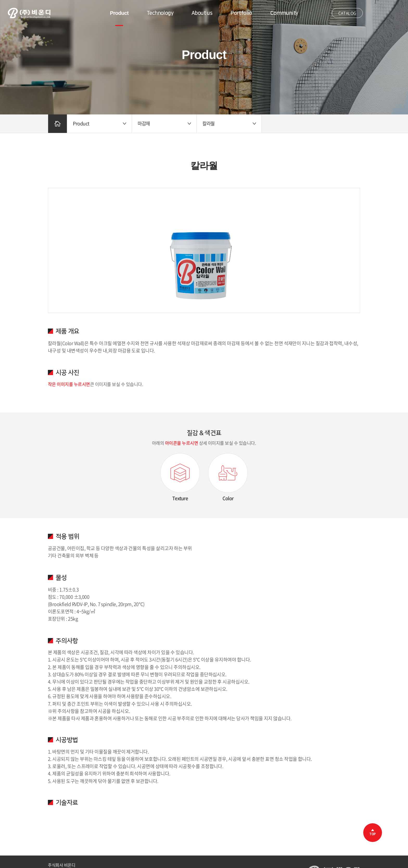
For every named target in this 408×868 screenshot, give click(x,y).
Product (119, 13)
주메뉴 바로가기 (0, 0)
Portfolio (241, 13)
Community (284, 13)
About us (202, 13)
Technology (160, 13)
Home (58, 124)
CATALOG (347, 13)
